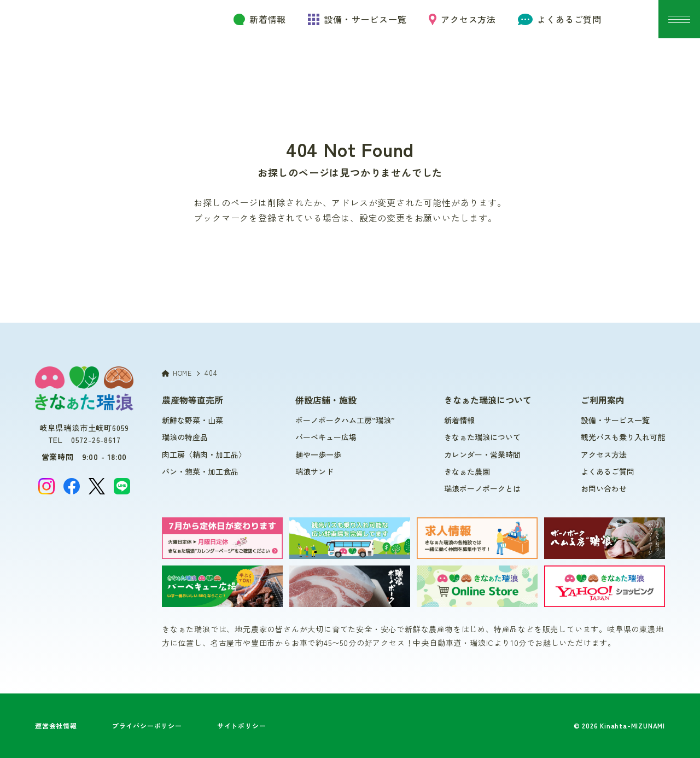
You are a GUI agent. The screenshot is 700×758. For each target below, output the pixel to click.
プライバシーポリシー (147, 725)
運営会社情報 (56, 725)
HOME (177, 373)
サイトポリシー (242, 725)
